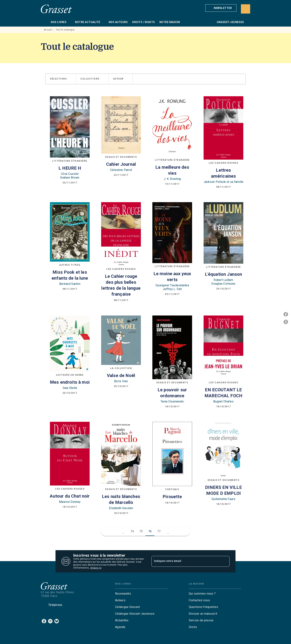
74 (132, 531)
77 (159, 531)
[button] (221, 8)
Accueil (48, 30)
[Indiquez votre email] (186, 561)
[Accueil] (56, 9)
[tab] (45, 22)
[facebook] (44, 621)
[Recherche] (246, 9)
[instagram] (50, 621)
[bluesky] (57, 621)
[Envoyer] (225, 561)
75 (141, 531)
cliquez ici (96, 568)
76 (150, 531)
